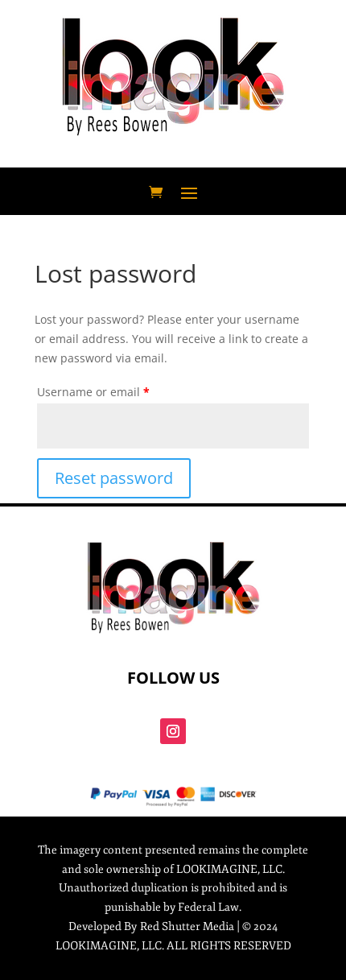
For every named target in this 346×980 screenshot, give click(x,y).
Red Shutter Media (187, 926)
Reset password (114, 478)
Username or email (93, 392)
